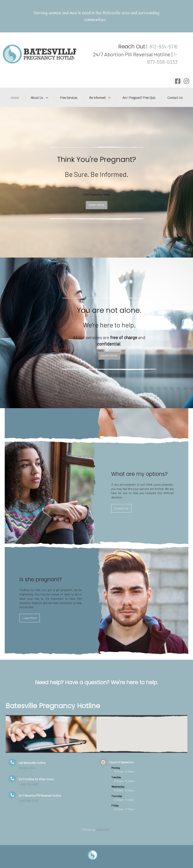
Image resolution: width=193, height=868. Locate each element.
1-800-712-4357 (29, 784)
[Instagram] (186, 81)
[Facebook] (178, 81)
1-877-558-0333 (29, 801)
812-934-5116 (163, 46)
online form (103, 829)
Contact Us (121, 508)
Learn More (97, 232)
